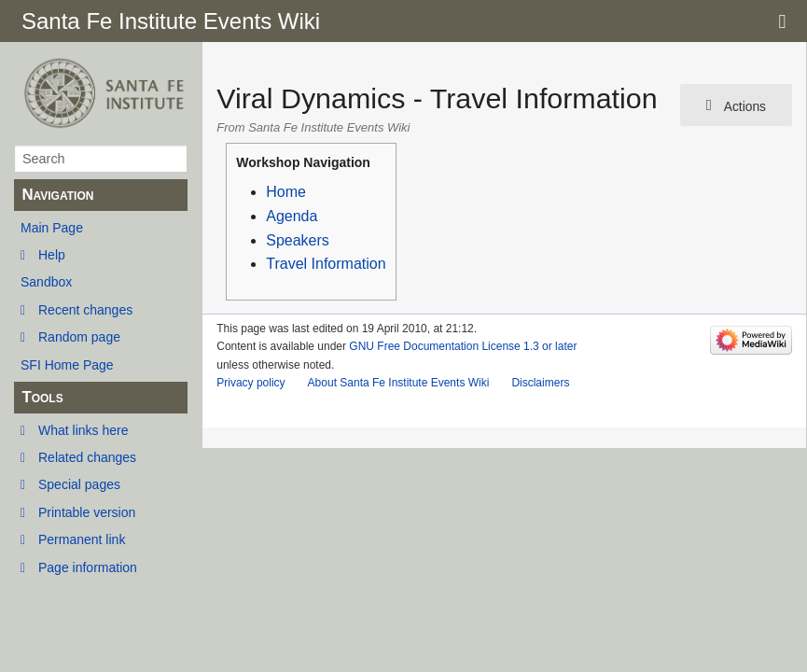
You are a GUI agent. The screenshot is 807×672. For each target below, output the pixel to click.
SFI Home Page (67, 365)
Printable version (87, 512)
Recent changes (85, 310)
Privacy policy (250, 383)
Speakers (298, 240)
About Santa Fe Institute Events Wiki (399, 383)
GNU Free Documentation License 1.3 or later (463, 346)
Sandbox (46, 282)
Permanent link (82, 539)
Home (286, 192)
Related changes (87, 457)
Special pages (79, 484)
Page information (88, 567)
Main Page (52, 228)
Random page (79, 337)
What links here (83, 430)
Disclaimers (540, 383)
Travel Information (326, 264)
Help (52, 255)
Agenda (292, 216)
